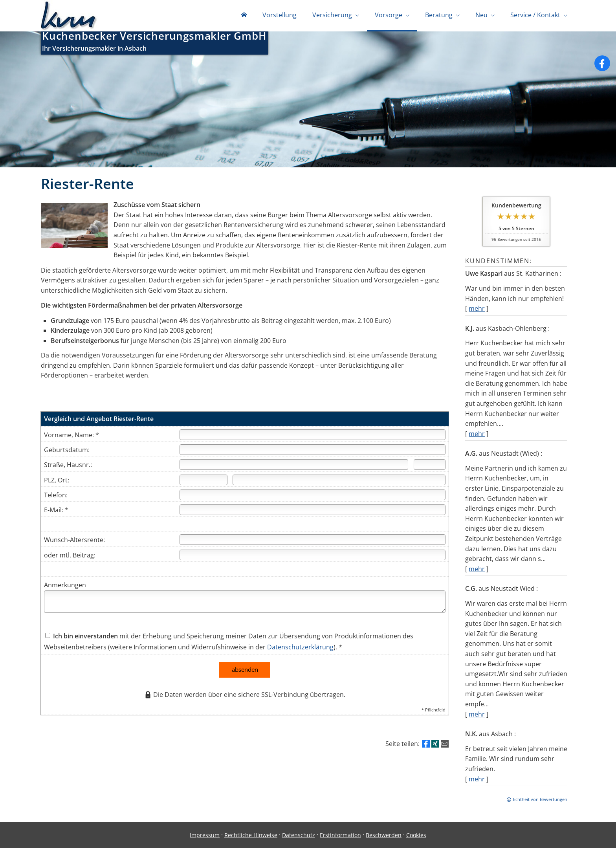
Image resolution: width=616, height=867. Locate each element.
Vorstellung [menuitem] (280, 15)
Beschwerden (384, 837)
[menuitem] (244, 16)
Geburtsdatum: (67, 451)
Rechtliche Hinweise (251, 837)
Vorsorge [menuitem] (389, 15)
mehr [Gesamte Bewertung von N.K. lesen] (477, 781)
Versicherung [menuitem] (332, 15)
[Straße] (294, 466)
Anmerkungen (65, 587)
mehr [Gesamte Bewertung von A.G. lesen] (477, 570)
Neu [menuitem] (481, 15)
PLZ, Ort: (57, 482)
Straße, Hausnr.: (68, 466)
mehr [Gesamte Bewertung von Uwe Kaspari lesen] (477, 310)
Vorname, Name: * (71, 436)
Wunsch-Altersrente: (74, 541)
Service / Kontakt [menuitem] (535, 15)
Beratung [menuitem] (439, 15)
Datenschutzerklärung (300, 649)
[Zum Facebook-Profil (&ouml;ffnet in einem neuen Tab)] (602, 65)
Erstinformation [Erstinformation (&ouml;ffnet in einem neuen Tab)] (340, 837)
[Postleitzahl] (203, 481)
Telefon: (56, 497)
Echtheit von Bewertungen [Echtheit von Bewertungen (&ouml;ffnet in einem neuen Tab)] (540, 801)
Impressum (205, 837)
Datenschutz (299, 837)
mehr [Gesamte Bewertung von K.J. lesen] (477, 435)
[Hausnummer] (430, 466)
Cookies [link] (416, 837)
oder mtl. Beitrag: (70, 557)
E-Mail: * (56, 511)
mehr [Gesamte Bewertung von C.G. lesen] (477, 716)
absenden (245, 671)
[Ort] (339, 481)
